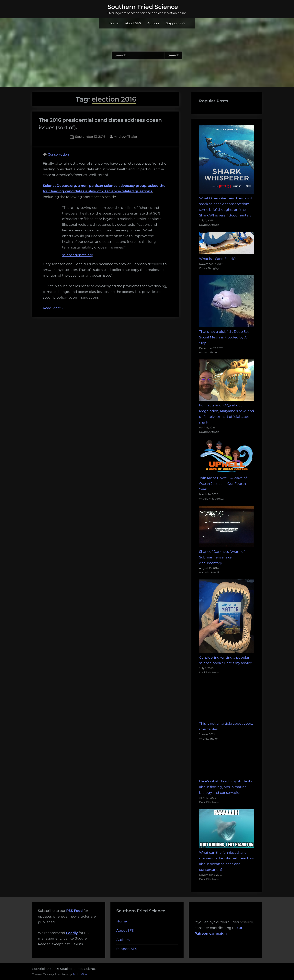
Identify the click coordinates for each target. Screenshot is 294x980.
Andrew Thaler (126, 136)
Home (114, 23)
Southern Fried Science (143, 7)
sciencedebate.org (78, 255)
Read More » (53, 308)
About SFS (133, 23)
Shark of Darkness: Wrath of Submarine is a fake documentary (222, 557)
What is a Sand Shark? (217, 259)
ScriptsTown (81, 974)
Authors (153, 23)
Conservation (58, 154)
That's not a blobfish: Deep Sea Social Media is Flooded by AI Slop (224, 337)
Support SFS (176, 23)
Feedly (72, 933)
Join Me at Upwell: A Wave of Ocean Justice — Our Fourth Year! (223, 484)
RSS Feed (74, 911)
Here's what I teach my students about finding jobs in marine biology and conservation (226, 787)
